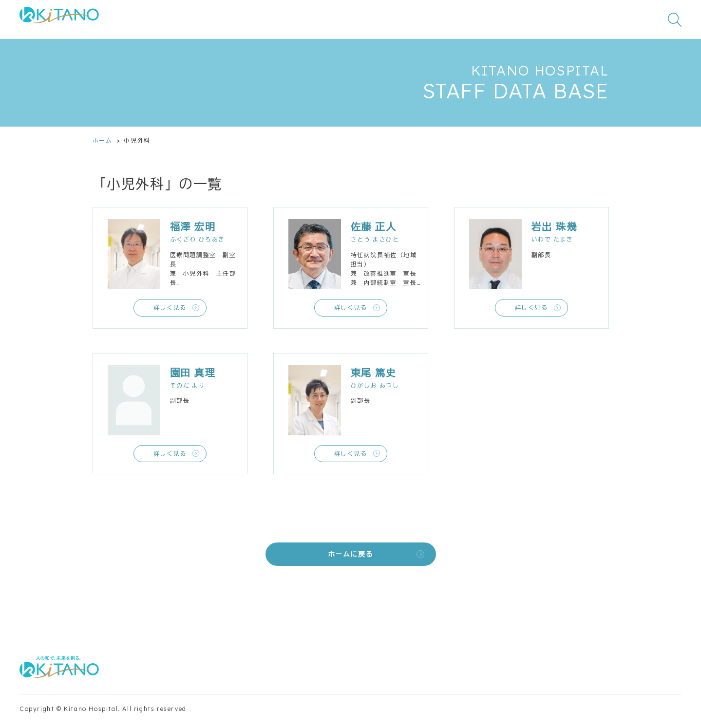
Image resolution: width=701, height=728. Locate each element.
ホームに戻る (351, 554)
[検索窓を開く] (675, 19)
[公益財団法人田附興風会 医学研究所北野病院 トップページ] (59, 20)
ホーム (103, 140)
